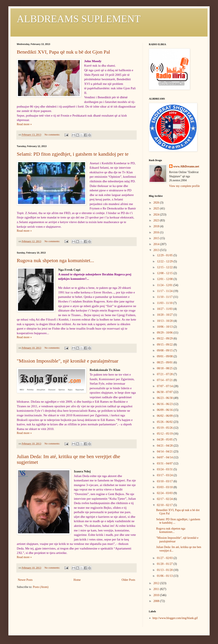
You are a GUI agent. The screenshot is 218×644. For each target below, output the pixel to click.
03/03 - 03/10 (165, 487)
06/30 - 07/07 (165, 392)
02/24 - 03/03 (165, 493)
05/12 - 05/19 (165, 434)
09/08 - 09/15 (165, 350)
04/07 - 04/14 (165, 457)
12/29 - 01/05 (165, 255)
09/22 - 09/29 (165, 338)
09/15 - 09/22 (165, 345)
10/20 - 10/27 (165, 315)
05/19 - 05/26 (165, 428)
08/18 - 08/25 (165, 368)
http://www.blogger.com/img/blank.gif (175, 618)
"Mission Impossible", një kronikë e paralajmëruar (68, 361)
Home (77, 580)
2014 (157, 244)
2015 (157, 238)
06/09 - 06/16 (165, 410)
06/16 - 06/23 (165, 404)
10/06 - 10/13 (165, 327)
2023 (157, 220)
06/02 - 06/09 (165, 416)
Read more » (24, 124)
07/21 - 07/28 (165, 374)
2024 (157, 215)
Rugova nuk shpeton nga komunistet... (55, 260)
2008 (157, 601)
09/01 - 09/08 (165, 356)
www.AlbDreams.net (186, 166)
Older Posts (128, 580)
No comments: (53, 135)
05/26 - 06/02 (165, 422)
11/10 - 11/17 (165, 297)
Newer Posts (25, 580)
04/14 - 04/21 (165, 451)
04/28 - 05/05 (165, 440)
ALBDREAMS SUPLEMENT (79, 19)
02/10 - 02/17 (165, 505)
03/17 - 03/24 (165, 475)
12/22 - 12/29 (165, 261)
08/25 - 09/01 (165, 362)
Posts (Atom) (41, 587)
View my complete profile (185, 186)
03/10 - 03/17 (165, 481)
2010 (157, 595)
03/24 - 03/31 (165, 469)
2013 (157, 250)
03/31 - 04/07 (165, 463)
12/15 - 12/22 (165, 267)
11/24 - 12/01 (165, 285)
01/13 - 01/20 (165, 570)
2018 (157, 226)
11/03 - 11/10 (165, 303)
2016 (157, 232)
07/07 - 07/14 (165, 386)
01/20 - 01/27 (165, 564)
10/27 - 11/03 (165, 309)
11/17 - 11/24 (165, 291)
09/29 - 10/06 (165, 333)
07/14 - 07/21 (165, 380)
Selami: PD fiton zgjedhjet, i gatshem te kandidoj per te (73, 154)
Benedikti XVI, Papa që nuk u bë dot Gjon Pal (63, 52)
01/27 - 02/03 (165, 558)
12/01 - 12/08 (165, 279)
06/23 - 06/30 (165, 398)
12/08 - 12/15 (165, 273)
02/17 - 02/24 (165, 499)
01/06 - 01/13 (165, 576)
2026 (157, 203)
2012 (157, 583)
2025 (157, 208)
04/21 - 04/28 (165, 446)
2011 (157, 589)
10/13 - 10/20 (165, 321)
